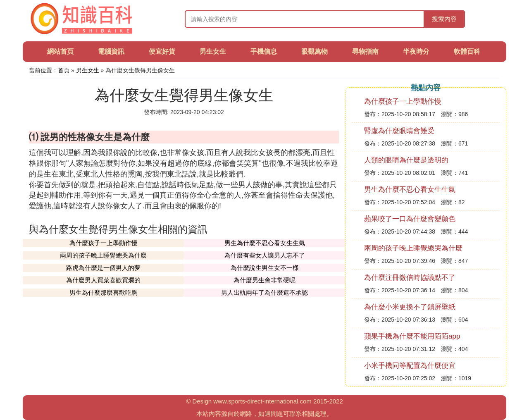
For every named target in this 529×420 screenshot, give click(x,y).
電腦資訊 (111, 51)
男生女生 (213, 51)
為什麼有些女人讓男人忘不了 (265, 255)
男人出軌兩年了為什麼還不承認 (264, 292)
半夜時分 (416, 51)
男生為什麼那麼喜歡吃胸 (104, 292)
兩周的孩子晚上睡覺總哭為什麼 (103, 255)
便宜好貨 (162, 51)
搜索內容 (444, 19)
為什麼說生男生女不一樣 (265, 268)
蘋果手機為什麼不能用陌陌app (412, 336)
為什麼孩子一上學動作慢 (104, 243)
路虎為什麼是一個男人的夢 (103, 268)
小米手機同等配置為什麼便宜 (410, 366)
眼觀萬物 (315, 51)
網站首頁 (60, 51)
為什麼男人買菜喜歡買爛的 (103, 280)
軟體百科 (467, 51)
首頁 (64, 70)
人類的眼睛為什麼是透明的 (406, 160)
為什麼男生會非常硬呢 (264, 280)
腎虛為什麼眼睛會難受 (399, 131)
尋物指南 (365, 51)
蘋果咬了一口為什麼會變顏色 (410, 219)
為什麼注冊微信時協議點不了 (410, 278)
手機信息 (264, 51)
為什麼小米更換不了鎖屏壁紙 (410, 307)
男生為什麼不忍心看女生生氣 (265, 243)
